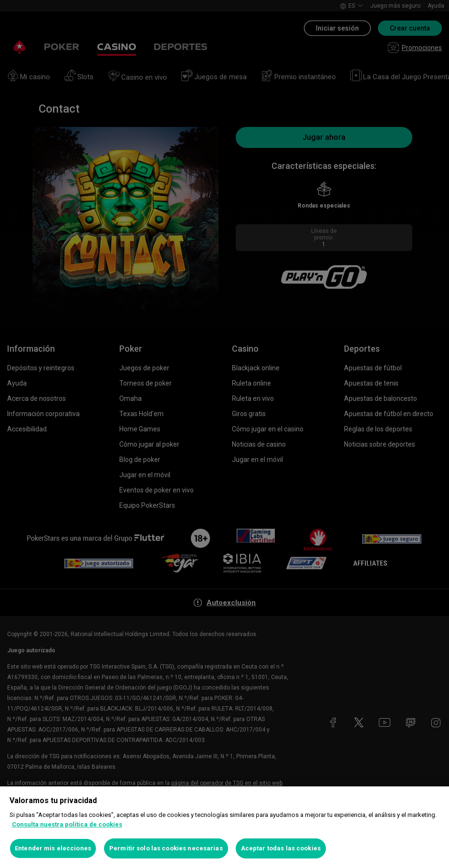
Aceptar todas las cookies (281, 848)
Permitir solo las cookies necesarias (166, 848)
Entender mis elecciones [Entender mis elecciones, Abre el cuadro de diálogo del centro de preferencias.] (53, 848)
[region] (224, 827)
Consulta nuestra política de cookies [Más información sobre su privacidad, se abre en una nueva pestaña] (67, 824)
